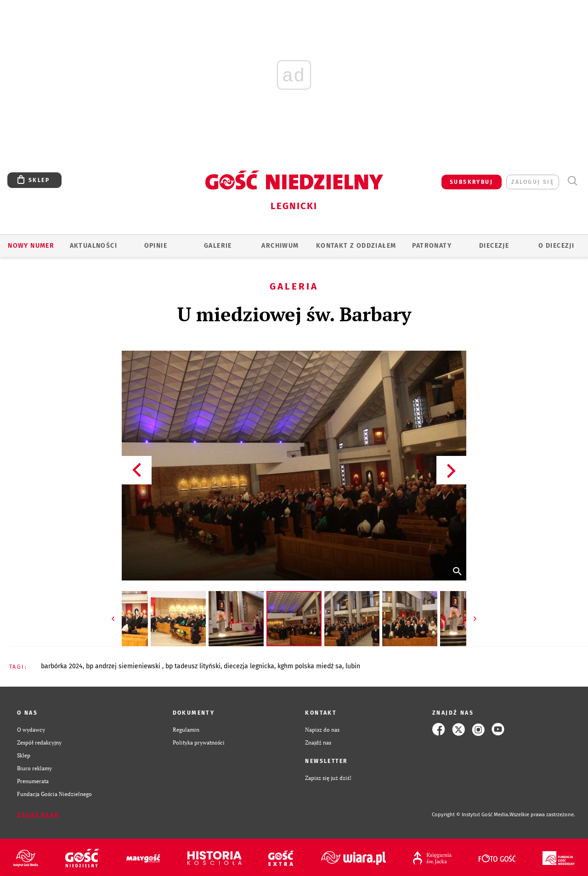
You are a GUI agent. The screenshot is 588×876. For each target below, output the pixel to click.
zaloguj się (533, 182)
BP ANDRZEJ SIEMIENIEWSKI (124, 666)
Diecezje (494, 246)
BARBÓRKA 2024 (62, 666)
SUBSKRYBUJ (471, 182)
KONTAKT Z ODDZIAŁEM (356, 246)
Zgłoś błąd (38, 815)
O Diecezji (556, 246)
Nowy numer (31, 246)
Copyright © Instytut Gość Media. (471, 815)
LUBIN (353, 666)
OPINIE (156, 246)
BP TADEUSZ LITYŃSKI (193, 666)
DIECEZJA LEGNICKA (249, 666)
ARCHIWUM (280, 246)
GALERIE (218, 246)
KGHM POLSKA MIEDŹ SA (310, 666)
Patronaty (432, 246)
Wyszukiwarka (572, 181)
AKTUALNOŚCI (93, 246)
